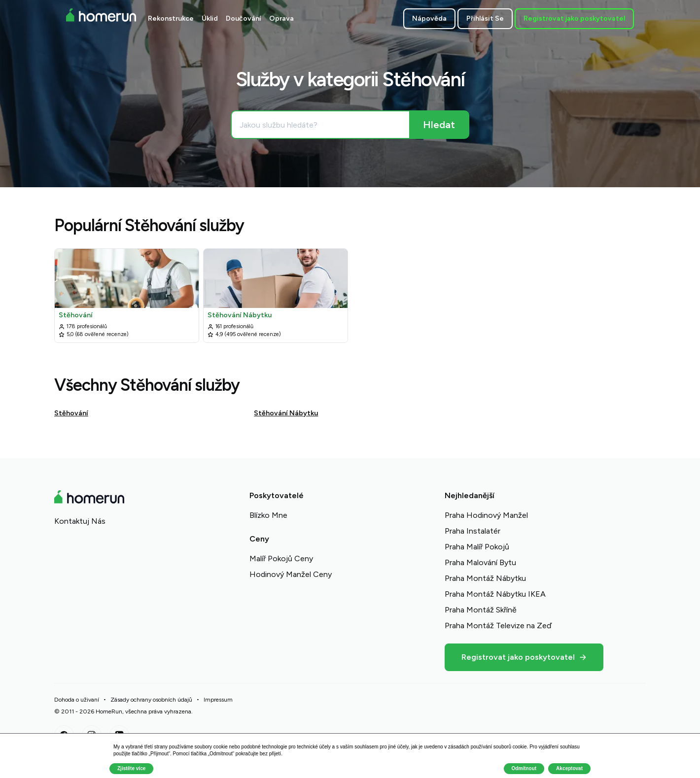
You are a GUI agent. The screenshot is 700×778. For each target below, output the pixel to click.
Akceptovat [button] (569, 768)
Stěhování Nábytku (286, 413)
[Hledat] (439, 125)
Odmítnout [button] (524, 768)
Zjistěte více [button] (131, 768)
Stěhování (71, 413)
